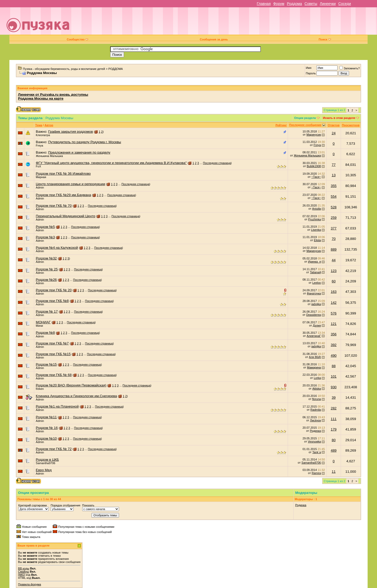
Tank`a (317, 452)
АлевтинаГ (314, 336)
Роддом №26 (46, 280)
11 (334, 472)
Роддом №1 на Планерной (57, 406)
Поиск (325, 39)
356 (334, 334)
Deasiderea (314, 315)
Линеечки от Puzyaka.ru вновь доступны (53, 95)
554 (334, 196)
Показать (88, 505)
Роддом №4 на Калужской (57, 248)
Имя (308, 68)
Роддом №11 (46, 417)
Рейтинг (281, 125)
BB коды (24, 568)
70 (334, 239)
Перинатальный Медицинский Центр (66, 216)
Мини (39, 326)
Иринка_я (315, 262)
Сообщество (78, 39)
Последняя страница (217, 163)
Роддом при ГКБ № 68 (54, 375)
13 (334, 175)
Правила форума (30, 584)
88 (334, 366)
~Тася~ (316, 177)
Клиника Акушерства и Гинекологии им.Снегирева (76, 396)
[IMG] (22, 575)
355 (334, 186)
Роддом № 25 (47, 269)
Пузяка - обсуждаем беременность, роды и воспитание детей (64, 69)
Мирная (41, 177)
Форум (279, 4)
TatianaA (315, 272)
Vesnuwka (314, 441)
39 (334, 398)
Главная (264, 4)
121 (334, 324)
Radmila (316, 410)
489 (334, 450)
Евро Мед (44, 470)
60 (334, 281)
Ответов (334, 125)
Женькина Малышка (49, 156)
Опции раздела (305, 118)
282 (334, 408)
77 (334, 165)
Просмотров (351, 125)
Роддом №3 (45, 237)
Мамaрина (314, 367)
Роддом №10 (46, 438)
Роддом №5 (45, 227)
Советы (311, 4)
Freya (39, 146)
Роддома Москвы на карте (41, 98)
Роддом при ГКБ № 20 (54, 290)
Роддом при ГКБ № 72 (54, 449)
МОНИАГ (43, 322)
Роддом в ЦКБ (47, 460)
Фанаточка (314, 293)
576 (334, 313)
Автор (49, 125)
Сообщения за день (214, 39)
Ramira (316, 473)
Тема (39, 125)
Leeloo (317, 283)
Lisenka (316, 230)
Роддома (294, 4)
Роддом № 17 (47, 311)
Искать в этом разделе (339, 118)
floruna (317, 399)
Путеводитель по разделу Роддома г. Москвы (85, 142)
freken (40, 389)
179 (334, 429)
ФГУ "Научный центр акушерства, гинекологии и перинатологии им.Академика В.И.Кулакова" (111, 163)
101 (334, 376)
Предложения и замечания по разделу (79, 152)
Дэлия (317, 325)
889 (334, 249)
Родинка (316, 431)
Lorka (317, 378)
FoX (38, 166)
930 (334, 387)
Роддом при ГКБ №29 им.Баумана (63, 195)
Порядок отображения (65, 505)
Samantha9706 (46, 463)
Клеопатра (43, 135)
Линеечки (328, 4)
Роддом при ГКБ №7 (52, 343)
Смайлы (23, 572)
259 (334, 218)
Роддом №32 (46, 258)
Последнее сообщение (305, 125)
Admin (40, 187)
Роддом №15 (46, 364)
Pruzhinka (314, 219)
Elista (317, 240)
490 (334, 356)
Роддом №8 (45, 333)
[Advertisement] (225, 23)
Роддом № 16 (47, 428)
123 (334, 271)
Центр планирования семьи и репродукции (70, 184)
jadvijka (316, 304)
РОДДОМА (116, 69)
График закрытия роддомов (71, 132)
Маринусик (314, 135)
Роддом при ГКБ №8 (52, 301)
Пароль (311, 73)
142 (334, 303)
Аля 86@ (315, 357)
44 (334, 260)
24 (334, 133)
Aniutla (317, 209)
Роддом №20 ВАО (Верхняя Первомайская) (71, 385)
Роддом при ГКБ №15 (53, 354)
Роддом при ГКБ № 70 (54, 206)
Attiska (317, 389)
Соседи (345, 4)
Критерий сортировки (33, 505)
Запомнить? (350, 68)
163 (334, 292)
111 (334, 419)
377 (334, 228)
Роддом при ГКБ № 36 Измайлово (63, 174)
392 (334, 345)
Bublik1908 (314, 166)
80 (334, 440)
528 (334, 207)
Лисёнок (315, 420)
